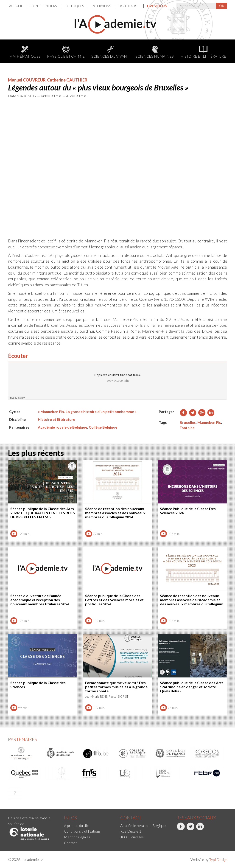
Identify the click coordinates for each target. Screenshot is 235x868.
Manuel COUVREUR (27, 80)
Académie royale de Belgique (63, 427)
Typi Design (218, 859)
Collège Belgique (103, 427)
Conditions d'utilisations (82, 831)
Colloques (74, 6)
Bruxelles (188, 422)
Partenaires (129, 6)
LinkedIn (200, 829)
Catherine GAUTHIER (67, 80)
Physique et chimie (66, 52)
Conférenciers (44, 6)
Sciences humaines (155, 52)
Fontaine (187, 428)
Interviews (102, 6)
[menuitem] (18, 6)
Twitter (190, 829)
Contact (70, 843)
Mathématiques (25, 52)
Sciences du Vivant (110, 52)
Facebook (181, 829)
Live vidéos (157, 6)
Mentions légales (77, 837)
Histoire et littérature (203, 52)
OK (222, 6)
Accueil (16, 6)
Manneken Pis (209, 422)
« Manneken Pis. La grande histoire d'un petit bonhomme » (87, 412)
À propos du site (77, 825)
